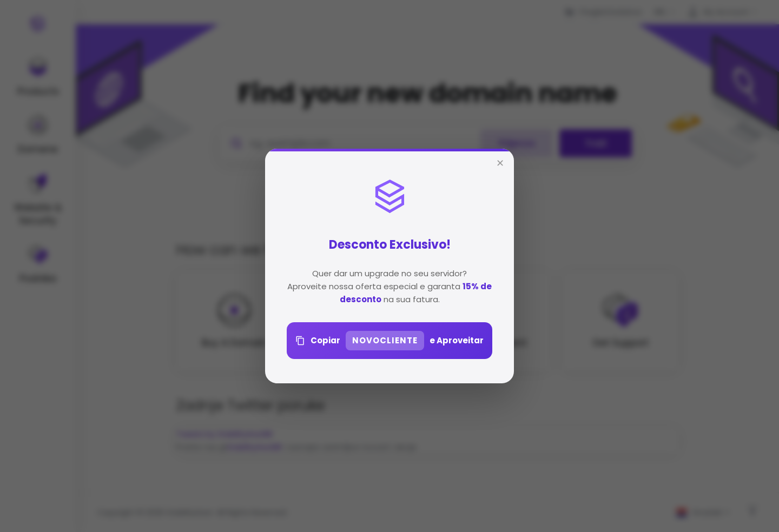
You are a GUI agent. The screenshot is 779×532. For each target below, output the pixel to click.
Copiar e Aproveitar (389, 341)
